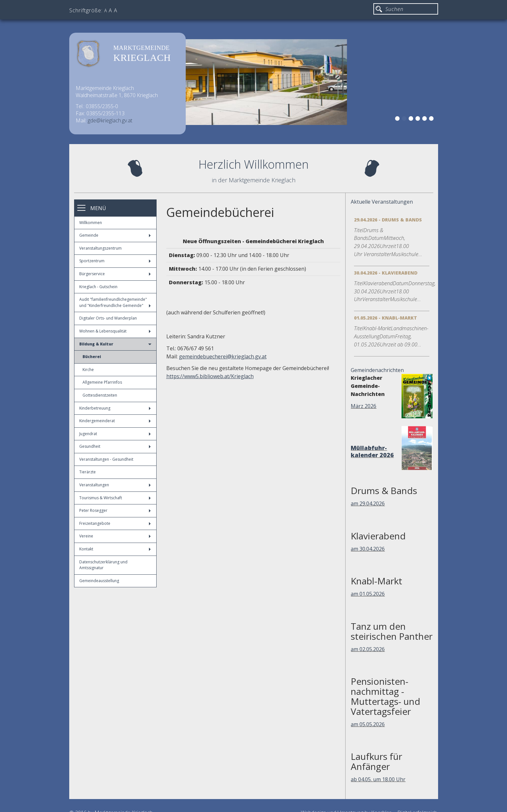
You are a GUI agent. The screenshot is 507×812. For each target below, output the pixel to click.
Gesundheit (115, 446)
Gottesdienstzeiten (100, 395)
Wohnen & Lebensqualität (115, 331)
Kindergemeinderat (115, 421)
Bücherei (92, 357)
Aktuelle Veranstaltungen (382, 202)
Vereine (115, 536)
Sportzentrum (115, 261)
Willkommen (91, 223)
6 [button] (432, 119)
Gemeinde (115, 235)
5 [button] (425, 119)
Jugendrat (115, 434)
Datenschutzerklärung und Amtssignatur (103, 565)
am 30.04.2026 (368, 549)
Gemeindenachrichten (377, 370)
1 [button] (398, 119)
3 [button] (412, 119)
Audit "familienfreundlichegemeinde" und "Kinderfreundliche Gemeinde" (115, 302)
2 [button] (405, 119)
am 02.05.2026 (368, 649)
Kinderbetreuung (115, 408)
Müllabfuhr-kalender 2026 (372, 451)
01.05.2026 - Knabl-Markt (386, 318)
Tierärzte (88, 472)
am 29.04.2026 (368, 503)
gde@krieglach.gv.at (110, 120)
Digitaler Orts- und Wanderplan (108, 318)
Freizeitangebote (115, 523)
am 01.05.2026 (368, 594)
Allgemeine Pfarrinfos (102, 382)
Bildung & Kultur (115, 344)
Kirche (88, 370)
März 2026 (364, 406)
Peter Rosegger (115, 510)
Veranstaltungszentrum (100, 248)
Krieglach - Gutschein (98, 287)
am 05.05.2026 (368, 724)
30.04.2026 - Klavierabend (386, 273)
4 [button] (419, 119)
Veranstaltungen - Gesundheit (106, 459)
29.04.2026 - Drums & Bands (388, 220)
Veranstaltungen (115, 485)
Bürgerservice (115, 274)
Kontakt (115, 549)
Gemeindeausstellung (99, 581)
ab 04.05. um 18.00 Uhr (378, 779)
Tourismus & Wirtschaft (115, 498)
